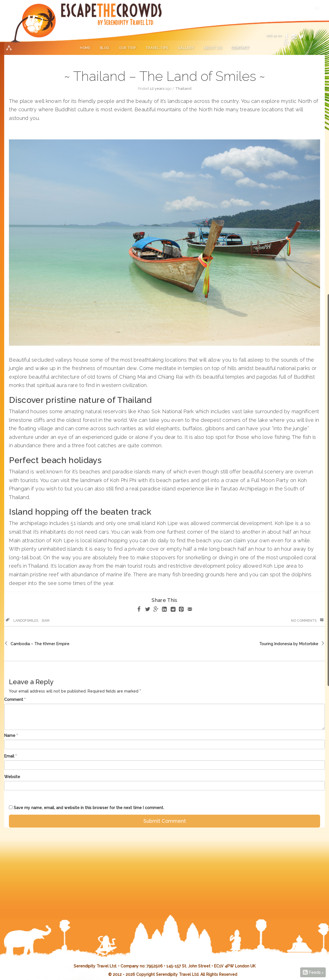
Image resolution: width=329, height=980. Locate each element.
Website (12, 777)
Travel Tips (157, 48)
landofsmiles (26, 621)
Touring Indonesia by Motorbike (289, 644)
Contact (240, 48)
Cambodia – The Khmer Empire (40, 644)
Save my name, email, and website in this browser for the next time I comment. (89, 808)
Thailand (183, 89)
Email (9, 756)
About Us (213, 48)
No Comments (307, 620)
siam (45, 621)
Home (85, 48)
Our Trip (127, 48)
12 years (157, 89)
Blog (105, 48)
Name (10, 735)
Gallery (186, 48)
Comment (14, 700)
